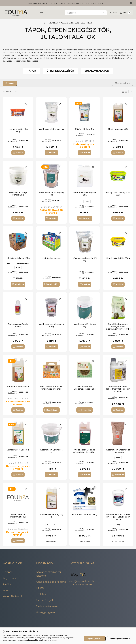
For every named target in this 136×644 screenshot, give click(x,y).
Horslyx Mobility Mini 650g (18, 130)
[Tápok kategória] (32, 71)
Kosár (6, 590)
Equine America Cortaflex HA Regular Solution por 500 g (118, 517)
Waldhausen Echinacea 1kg (51, 451)
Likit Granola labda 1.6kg (18, 258)
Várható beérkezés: (13, 140)
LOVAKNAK (53, 23)
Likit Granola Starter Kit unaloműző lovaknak (51, 388)
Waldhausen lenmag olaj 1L (51, 516)
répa (118, 458)
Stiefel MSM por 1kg (85, 129)
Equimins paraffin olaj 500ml (18, 325)
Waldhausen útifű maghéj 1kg (51, 194)
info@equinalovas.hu (82, 581)
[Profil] (113, 13)
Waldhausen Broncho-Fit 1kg (85, 259)
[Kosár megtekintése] (125, 13)
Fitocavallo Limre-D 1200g (85, 514)
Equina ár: (85, 141)
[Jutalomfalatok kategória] (97, 71)
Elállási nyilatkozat (47, 606)
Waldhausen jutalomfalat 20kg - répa (118, 451)
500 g (118, 525)
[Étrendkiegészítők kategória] (60, 71)
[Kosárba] (18, 153)
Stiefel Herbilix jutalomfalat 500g (18, 516)
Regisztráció (10, 578)
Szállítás (41, 594)
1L (81, 201)
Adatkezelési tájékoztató (51, 582)
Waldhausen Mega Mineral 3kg (18, 194)
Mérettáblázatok (13, 596)
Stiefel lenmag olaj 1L (118, 129)
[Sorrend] (131, 92)
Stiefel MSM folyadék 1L (18, 450)
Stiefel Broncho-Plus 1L (18, 387)
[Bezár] (131, 3)
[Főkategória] (45, 23)
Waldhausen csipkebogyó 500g (51, 325)
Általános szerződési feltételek (48, 574)
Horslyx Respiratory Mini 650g (118, 194)
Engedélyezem (95, 639)
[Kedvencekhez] (26, 104)
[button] (39, 13)
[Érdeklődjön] (51, 284)
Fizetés (40, 588)
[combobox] (86, 13)
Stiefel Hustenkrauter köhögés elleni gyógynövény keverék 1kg (118, 327)
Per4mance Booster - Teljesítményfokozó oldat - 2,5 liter (118, 389)
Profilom (8, 584)
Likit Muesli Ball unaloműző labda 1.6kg (85, 388)
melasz (10, 264)
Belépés (8, 572)
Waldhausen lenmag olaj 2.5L (85, 194)
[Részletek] (85, 218)
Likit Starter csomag (51, 258)
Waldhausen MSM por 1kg (51, 129)
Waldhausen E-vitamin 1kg (85, 325)
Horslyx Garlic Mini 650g (118, 258)
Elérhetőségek (45, 600)
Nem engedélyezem (120, 639)
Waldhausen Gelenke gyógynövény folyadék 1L (85, 451)
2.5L (87, 201)
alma (18, 267)
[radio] (126, 92)
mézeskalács (23, 264)
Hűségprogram (45, 612)
